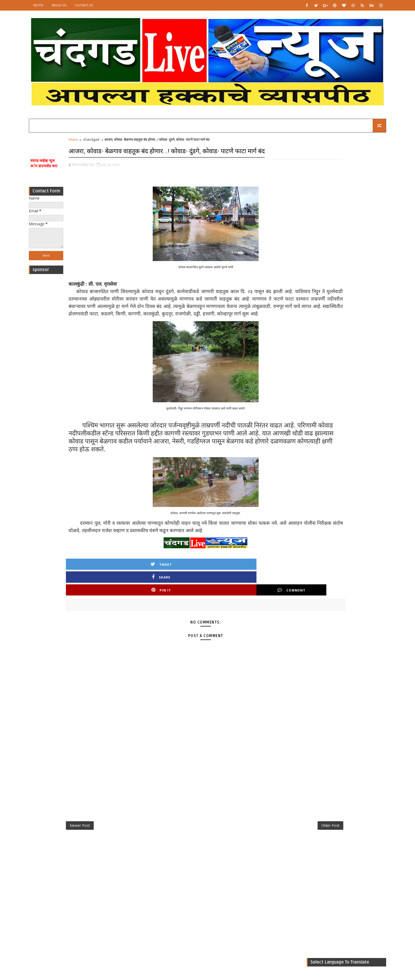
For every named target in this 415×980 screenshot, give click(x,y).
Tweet (116, 597)
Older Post (260, 835)
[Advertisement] (74, 349)
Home (66, 5)
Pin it (207, 597)
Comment (252, 597)
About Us (87, 5)
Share (162, 597)
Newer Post (108, 835)
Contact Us (112, 5)
